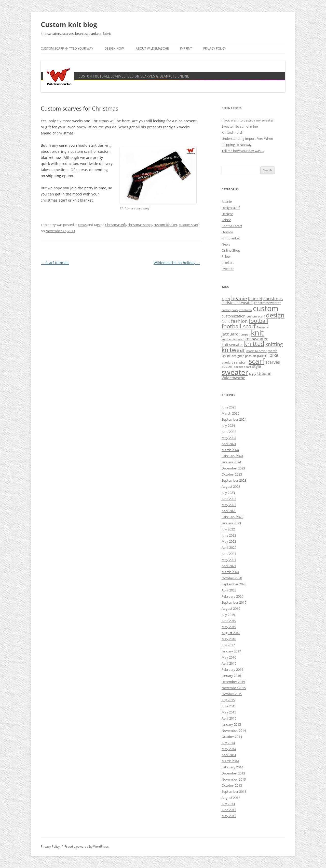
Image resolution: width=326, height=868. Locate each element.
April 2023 (229, 511)
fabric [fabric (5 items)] (226, 322)
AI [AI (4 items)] (223, 299)
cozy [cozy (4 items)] (235, 310)
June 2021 (229, 554)
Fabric (226, 220)
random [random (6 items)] (241, 362)
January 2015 (231, 724)
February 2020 (232, 596)
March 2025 (230, 413)
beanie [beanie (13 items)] (239, 298)
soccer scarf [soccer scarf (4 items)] (242, 367)
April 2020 (229, 590)
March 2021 (230, 572)
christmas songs (140, 225)
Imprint (186, 48)
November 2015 (234, 688)
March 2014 (230, 761)
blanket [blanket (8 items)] (255, 299)
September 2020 (234, 584)
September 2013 (234, 791)
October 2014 (232, 737)
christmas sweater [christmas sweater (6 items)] (237, 303)
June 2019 (229, 621)
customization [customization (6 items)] (234, 316)
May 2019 (229, 627)
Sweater (228, 269)
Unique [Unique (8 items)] (264, 373)
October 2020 (232, 578)
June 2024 (229, 432)
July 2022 (228, 529)
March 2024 (230, 450)
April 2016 (229, 663)
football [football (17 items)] (258, 321)
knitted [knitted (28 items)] (254, 344)
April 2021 (229, 566)
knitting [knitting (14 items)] (274, 344)
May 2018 (229, 639)
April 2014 (229, 755)
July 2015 (228, 700)
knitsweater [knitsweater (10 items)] (256, 339)
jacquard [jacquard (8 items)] (230, 334)
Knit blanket (231, 238)
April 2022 (229, 547)
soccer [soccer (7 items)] (227, 366)
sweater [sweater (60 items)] (235, 372)
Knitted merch (232, 132)
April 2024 (229, 444)
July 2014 (228, 743)
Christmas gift (116, 225)
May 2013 (229, 816)
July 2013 (228, 804)
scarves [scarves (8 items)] (273, 362)
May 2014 (229, 749)
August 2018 (231, 633)
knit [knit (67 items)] (257, 333)
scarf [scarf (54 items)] (256, 361)
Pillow (226, 256)
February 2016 (232, 669)
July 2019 (228, 615)
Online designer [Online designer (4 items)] (233, 356)
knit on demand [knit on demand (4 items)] (233, 339)
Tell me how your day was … (243, 151)
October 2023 (232, 474)
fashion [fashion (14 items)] (239, 321)
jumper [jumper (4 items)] (245, 334)
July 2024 (228, 425)
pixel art (228, 263)
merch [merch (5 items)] (273, 351)
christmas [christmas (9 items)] (273, 299)
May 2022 (229, 541)
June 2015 (229, 706)
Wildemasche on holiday (177, 263)
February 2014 (232, 767)
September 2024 (234, 419)
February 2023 (232, 517)
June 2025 (229, 407)
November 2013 (234, 779)
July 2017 (228, 645)
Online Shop (231, 250)
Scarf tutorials (55, 263)
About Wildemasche (152, 48)
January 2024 (231, 462)
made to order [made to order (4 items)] (256, 351)
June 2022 (229, 535)
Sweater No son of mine (240, 126)
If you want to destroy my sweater (248, 120)
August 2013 (231, 798)
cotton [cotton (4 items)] (226, 310)
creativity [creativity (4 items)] (245, 310)
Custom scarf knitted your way (67, 48)
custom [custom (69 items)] (266, 308)
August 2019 (231, 608)
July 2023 (228, 493)
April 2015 (229, 718)
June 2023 (229, 499)
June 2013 (229, 810)
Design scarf (231, 208)
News (82, 225)
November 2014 (234, 730)
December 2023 (233, 468)
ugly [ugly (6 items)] (253, 374)
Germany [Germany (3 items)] (263, 327)
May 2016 (229, 657)
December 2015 (233, 682)
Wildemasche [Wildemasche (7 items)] (233, 378)
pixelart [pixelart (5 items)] (227, 362)
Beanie (227, 202)
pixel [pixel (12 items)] (275, 355)
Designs (227, 214)
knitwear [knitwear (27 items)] (233, 350)
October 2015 (232, 694)
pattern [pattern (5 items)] (263, 356)
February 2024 (232, 456)
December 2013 (233, 773)
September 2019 (234, 602)
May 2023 (229, 505)
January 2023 (231, 523)
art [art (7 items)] (228, 299)
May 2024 (229, 438)
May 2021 (229, 560)
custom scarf (188, 225)
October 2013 (232, 785)
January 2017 (231, 651)
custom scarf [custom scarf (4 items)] (256, 316)
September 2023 (234, 480)
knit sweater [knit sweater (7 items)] (232, 344)
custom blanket (165, 225)
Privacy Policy (215, 48)
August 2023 (231, 486)
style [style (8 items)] (257, 366)
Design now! (114, 48)
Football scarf (232, 226)
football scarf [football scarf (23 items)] (239, 326)
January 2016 (231, 676)
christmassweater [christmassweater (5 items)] (267, 303)
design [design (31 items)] (275, 315)
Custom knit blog (69, 24)
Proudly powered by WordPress (87, 847)
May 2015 (229, 712)
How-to (227, 232)
